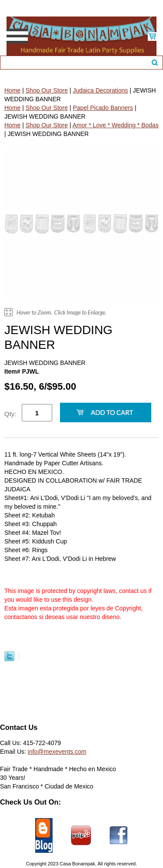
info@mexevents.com (57, 752)
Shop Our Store (47, 90)
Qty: (10, 414)
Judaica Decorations (100, 90)
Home (12, 90)
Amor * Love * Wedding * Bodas (116, 125)
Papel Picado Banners (103, 108)
